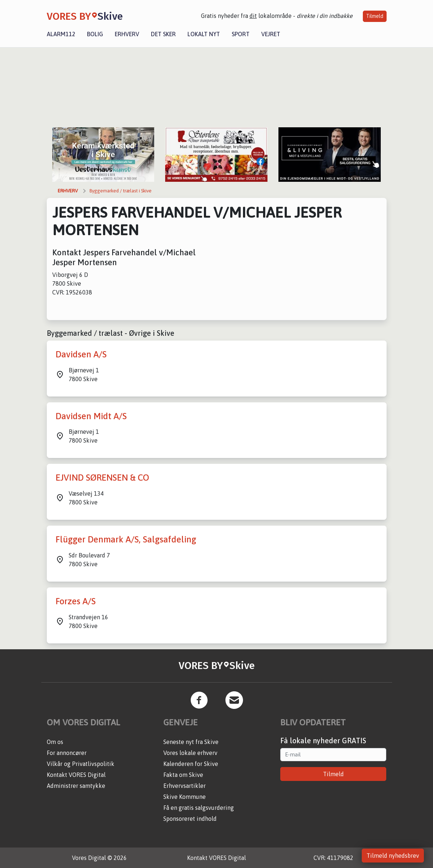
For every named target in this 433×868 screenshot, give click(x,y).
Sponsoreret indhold (190, 819)
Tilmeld (375, 16)
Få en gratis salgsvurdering (199, 808)
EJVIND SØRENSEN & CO (102, 478)
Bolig (95, 34)
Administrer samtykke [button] (76, 786)
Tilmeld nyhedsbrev (393, 856)
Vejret (271, 34)
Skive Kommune (185, 797)
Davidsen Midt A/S (91, 416)
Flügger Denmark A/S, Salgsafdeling (126, 539)
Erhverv (127, 34)
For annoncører (67, 753)
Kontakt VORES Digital (76, 775)
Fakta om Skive (183, 775)
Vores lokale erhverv (190, 753)
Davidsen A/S (81, 354)
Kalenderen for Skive (191, 764)
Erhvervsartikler (185, 786)
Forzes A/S (76, 601)
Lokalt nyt (204, 34)
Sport (241, 34)
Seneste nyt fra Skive (191, 742)
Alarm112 (61, 34)
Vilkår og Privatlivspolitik (81, 764)
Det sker (163, 34)
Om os (55, 742)
